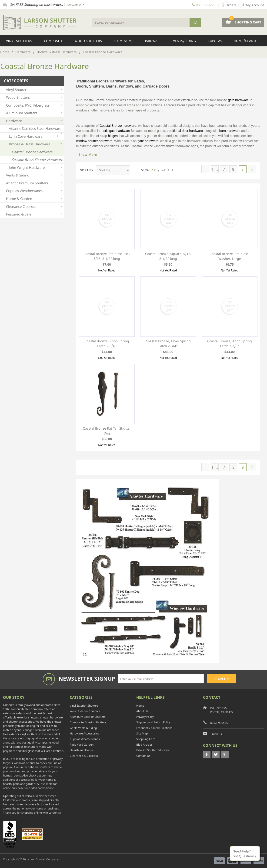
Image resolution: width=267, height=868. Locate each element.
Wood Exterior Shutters (85, 711)
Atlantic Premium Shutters (35, 183)
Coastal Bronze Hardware (32, 152)
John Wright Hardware (36, 168)
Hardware (152, 41)
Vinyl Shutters (19, 41)
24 (164, 170)
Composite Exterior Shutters (88, 722)
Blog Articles (144, 745)
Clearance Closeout (35, 207)
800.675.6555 (219, 723)
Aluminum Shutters (35, 113)
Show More (88, 155)
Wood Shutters (88, 41)
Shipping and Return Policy (153, 722)
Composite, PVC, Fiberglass (35, 105)
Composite (53, 41)
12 (154, 170)
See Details (76, 5)
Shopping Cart (145, 739)
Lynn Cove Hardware (34, 136)
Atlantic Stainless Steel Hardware (36, 129)
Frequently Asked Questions (154, 728)
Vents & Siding (35, 175)
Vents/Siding (184, 41)
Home (5, 52)
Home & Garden (35, 199)
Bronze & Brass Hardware (57, 52)
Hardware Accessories (84, 733)
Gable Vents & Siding (83, 728)
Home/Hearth (246, 41)
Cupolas (215, 41)
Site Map (142, 733)
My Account (253, 5)
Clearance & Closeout (84, 756)
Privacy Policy (145, 717)
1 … (215, 169)
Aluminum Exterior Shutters (88, 717)
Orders (229, 5)
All (173, 170)
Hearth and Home (81, 750)
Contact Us (143, 756)
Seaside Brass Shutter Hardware (37, 160)
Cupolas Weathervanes (35, 191)
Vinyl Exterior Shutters (84, 706)
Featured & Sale (35, 214)
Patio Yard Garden (82, 745)
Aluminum (123, 41)
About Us (142, 711)
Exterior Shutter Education (153, 750)
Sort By (87, 170)
